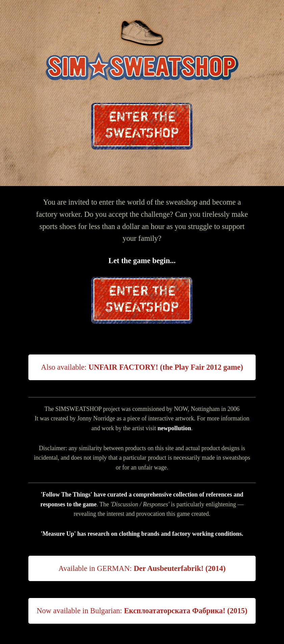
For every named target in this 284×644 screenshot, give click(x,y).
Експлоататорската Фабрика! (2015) (186, 611)
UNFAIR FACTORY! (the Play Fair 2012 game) (166, 367)
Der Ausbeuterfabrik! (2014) (180, 568)
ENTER (142, 126)
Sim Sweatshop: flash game (142, 67)
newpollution (174, 428)
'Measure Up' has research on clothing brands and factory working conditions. (142, 534)
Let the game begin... (142, 261)
